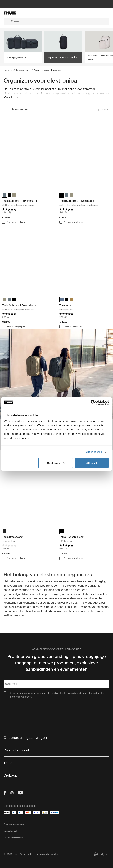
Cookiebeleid (10, 831)
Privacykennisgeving (14, 824)
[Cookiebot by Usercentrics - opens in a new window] (93, 402)
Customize (56, 463)
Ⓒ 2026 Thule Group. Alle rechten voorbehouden (31, 854)
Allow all (92, 463)
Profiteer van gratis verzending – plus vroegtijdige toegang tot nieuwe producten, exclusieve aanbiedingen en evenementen (57, 663)
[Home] (21, 13)
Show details (94, 452)
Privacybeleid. (74, 693)
